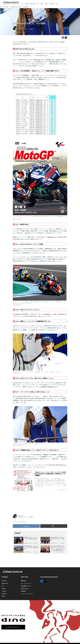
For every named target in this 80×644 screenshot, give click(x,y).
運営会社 (23, 581)
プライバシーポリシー (27, 594)
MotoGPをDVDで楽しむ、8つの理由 (29, 23)
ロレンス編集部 (29, 29)
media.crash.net (17, 373)
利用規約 (23, 591)
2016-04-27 (21, 27)
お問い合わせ (25, 589)
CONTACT (13, 627)
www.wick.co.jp (17, 219)
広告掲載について (26, 586)
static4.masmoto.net (18, 445)
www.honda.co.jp (17, 305)
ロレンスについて (26, 583)
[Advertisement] (24, 502)
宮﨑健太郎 (21, 29)
